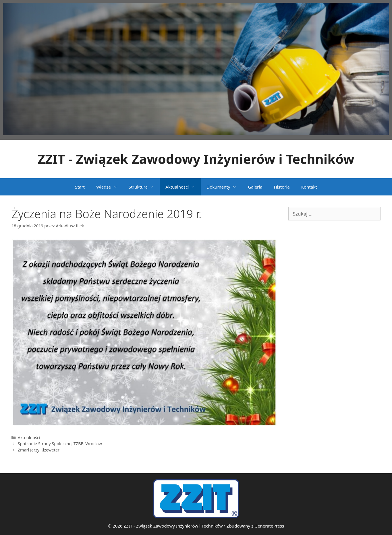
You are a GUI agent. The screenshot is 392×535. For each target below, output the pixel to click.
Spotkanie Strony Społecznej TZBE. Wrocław (60, 444)
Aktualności (183, 187)
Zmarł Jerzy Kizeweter (39, 450)
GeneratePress (269, 526)
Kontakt (309, 187)
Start (80, 187)
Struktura (144, 187)
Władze (110, 187)
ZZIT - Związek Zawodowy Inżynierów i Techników (196, 159)
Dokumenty (224, 187)
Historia (282, 187)
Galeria (255, 187)
